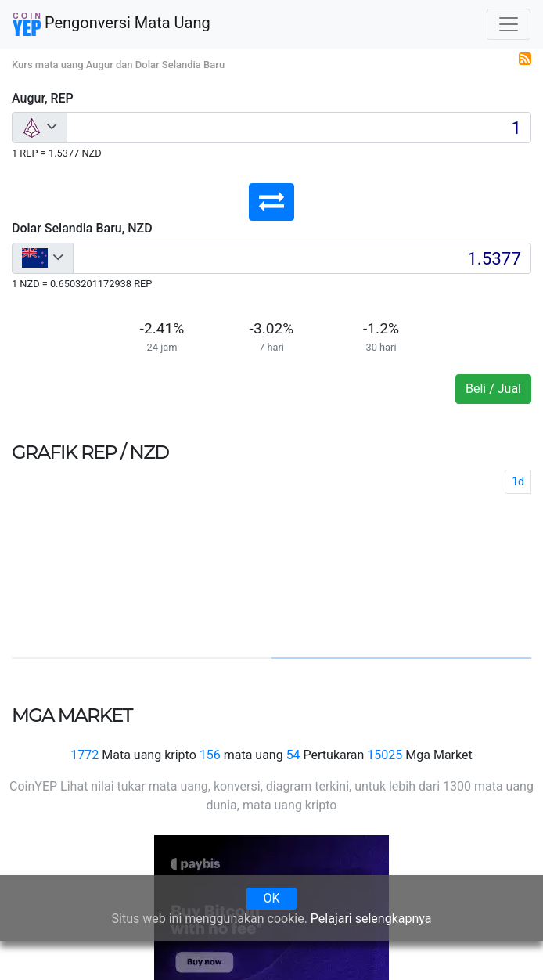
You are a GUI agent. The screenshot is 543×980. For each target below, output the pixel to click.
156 (210, 755)
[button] (271, 202)
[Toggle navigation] (509, 24)
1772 (85, 755)
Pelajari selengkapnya (371, 919)
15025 (385, 755)
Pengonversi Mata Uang (111, 24)
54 (293, 755)
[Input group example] (299, 128)
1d (518, 481)
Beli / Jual (493, 389)
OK (271, 898)
